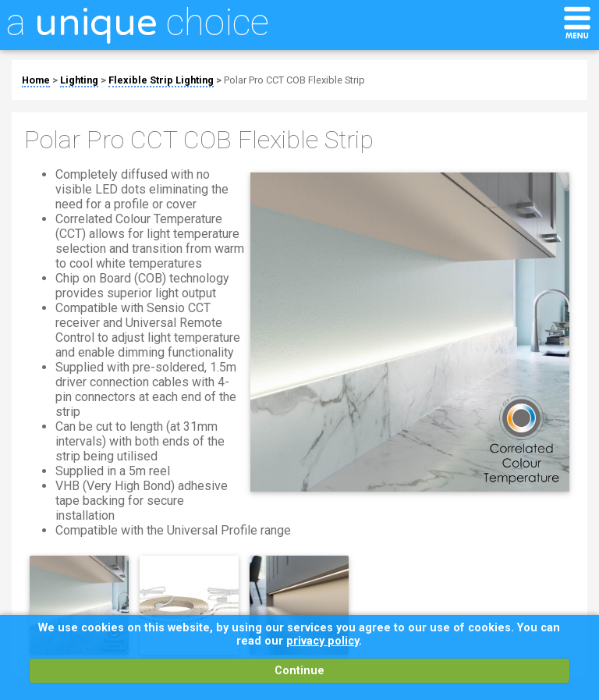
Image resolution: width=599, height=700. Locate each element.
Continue (299, 671)
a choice (138, 22)
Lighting (79, 80)
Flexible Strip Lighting (161, 80)
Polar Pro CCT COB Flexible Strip (294, 80)
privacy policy (323, 641)
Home (36, 80)
